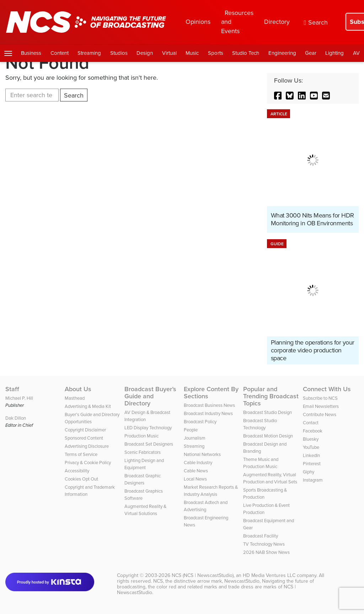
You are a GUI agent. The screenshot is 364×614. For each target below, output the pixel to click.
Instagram (313, 480)
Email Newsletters (321, 406)
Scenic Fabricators (143, 452)
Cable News (196, 471)
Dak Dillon (16, 418)
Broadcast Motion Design (268, 436)
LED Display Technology (148, 428)
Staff (12, 389)
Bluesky (311, 439)
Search (316, 22)
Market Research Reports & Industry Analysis (211, 491)
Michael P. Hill (19, 398)
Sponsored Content (84, 438)
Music (192, 53)
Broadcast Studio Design (267, 412)
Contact (311, 423)
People (191, 430)
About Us (78, 389)
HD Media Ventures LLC (269, 575)
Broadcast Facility (261, 536)
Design (145, 53)
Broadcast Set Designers (149, 444)
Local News (195, 479)
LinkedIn (311, 455)
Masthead (75, 398)
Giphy (309, 472)
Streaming (89, 53)
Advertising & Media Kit (88, 406)
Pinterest (312, 464)
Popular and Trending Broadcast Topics (271, 396)
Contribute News (320, 414)
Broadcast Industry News (208, 413)
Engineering (282, 53)
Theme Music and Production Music (261, 463)
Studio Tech (246, 53)
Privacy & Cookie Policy (88, 463)
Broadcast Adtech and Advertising (206, 506)
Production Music (141, 436)
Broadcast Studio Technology (260, 424)
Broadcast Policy (200, 422)
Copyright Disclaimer (85, 430)
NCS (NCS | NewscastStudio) (203, 575)
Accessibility (77, 471)
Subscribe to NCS (320, 398)
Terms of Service (81, 454)
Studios (119, 53)
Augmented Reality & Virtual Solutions (145, 510)
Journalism (195, 438)
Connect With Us (327, 389)
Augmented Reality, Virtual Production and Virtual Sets (270, 478)
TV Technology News (264, 544)
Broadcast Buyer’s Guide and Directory (150, 396)
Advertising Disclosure (87, 446)
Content (60, 53)
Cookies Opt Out (81, 479)
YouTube (311, 447)
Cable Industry (198, 463)
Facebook (313, 431)
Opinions (198, 22)
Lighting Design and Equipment (144, 464)
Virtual (169, 53)
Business (31, 53)
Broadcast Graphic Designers (143, 479)
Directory (277, 22)
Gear (311, 53)
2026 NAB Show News (266, 552)
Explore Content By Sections (211, 393)
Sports (216, 53)
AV (356, 53)
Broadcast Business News (209, 405)
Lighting (334, 53)
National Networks (202, 454)
